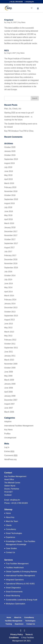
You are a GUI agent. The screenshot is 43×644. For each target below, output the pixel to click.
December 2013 (11, 308)
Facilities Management (14, 621)
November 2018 (11, 191)
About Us (18, 617)
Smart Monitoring (13, 596)
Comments (11, 455)
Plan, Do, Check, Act (13, 109)
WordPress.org (10, 459)
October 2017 (10, 239)
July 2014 (8, 280)
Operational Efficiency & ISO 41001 (20, 584)
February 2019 (10, 187)
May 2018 (8, 215)
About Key (10, 517)
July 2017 (8, 252)
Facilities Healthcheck (15, 568)
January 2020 (10, 151)
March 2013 (9, 332)
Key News (22, 22)
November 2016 (11, 263)
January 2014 (10, 304)
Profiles (7, 434)
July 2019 (8, 167)
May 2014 (8, 288)
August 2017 (10, 248)
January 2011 (10, 356)
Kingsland (9, 20)
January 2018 (10, 227)
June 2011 (9, 352)
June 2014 (9, 284)
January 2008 (10, 396)
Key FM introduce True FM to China (19, 131)
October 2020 (10, 147)
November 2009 (11, 364)
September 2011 (11, 348)
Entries (9, 451)
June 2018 (9, 211)
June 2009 (9, 372)
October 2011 (10, 344)
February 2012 (10, 340)
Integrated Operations (15, 580)
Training (9, 624)
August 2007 (10, 404)
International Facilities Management (19, 426)
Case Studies (11, 548)
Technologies (30, 621)
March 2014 (9, 296)
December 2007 (11, 400)
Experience (11, 537)
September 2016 (11, 268)
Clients (9, 525)
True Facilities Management (17, 564)
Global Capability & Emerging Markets (21, 572)
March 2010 (9, 360)
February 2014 (10, 300)
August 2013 (10, 320)
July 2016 (8, 272)
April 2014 (8, 292)
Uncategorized (10, 438)
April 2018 (8, 219)
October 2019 (10, 155)
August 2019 (10, 163)
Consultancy (11, 529)
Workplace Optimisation (16, 604)
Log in (7, 447)
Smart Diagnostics (13, 588)
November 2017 (11, 235)
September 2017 (11, 243)
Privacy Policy (17, 634)
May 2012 (8, 336)
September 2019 (11, 159)
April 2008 (8, 392)
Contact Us (10, 552)
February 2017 (10, 255)
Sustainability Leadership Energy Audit (22, 600)
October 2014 (10, 276)
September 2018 (11, 199)
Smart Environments (14, 592)
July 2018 (8, 207)
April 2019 (8, 179)
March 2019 (9, 183)
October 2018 (10, 195)
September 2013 (11, 316)
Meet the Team (12, 521)
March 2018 (9, 223)
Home (8, 513)
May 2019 (8, 175)
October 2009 (10, 368)
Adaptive (8, 422)
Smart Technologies (14, 533)
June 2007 (9, 408)
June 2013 (9, 324)
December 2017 (11, 231)
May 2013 (8, 328)
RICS (7, 51)
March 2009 (9, 380)
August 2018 (10, 203)
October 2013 (10, 312)
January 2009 (10, 384)
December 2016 (11, 259)
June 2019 (9, 171)
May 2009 (8, 376)
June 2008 (9, 388)
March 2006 (9, 412)
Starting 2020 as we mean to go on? (19, 113)
